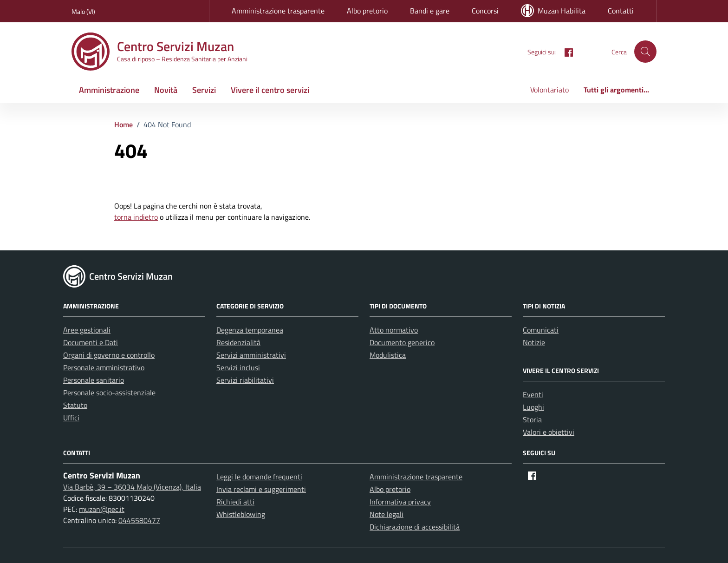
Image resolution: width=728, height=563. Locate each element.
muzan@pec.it (102, 509)
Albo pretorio (367, 11)
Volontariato (549, 90)
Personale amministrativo (104, 367)
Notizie (534, 342)
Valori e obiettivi (549, 432)
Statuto (75, 405)
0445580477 (139, 520)
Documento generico (402, 342)
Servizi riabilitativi (245, 380)
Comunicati (541, 330)
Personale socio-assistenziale (109, 393)
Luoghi (533, 407)
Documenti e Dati (91, 342)
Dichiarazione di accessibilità (415, 527)
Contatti (621, 11)
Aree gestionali (87, 330)
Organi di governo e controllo (109, 355)
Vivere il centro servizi (270, 90)
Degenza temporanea (250, 330)
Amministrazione (109, 90)
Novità (166, 90)
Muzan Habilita (553, 11)
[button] (645, 52)
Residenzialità (238, 342)
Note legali (387, 514)
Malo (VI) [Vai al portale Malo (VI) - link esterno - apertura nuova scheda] (83, 11)
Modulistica (388, 355)
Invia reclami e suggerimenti (261, 489)
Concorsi (485, 11)
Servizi (204, 90)
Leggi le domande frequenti (259, 477)
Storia (532, 419)
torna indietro (136, 217)
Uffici (71, 418)
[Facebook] (565, 51)
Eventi (533, 394)
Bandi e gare (430, 11)
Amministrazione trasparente (278, 11)
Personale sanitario (94, 380)
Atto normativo (394, 330)
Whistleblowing (241, 514)
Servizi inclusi (238, 367)
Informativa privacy (400, 502)
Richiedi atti (235, 502)
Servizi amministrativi (251, 355)
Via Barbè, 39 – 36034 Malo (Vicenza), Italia (132, 487)
